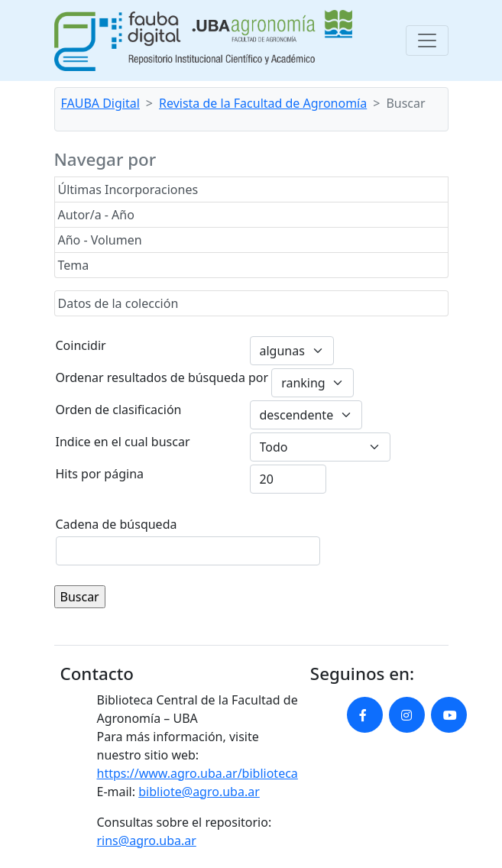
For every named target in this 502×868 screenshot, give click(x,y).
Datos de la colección (118, 303)
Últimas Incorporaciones (128, 189)
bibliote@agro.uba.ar (199, 792)
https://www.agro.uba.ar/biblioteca (198, 773)
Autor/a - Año (96, 215)
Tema (74, 265)
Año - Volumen (100, 240)
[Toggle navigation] (427, 40)
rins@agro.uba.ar (147, 840)
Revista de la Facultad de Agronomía (263, 103)
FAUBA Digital (100, 103)
